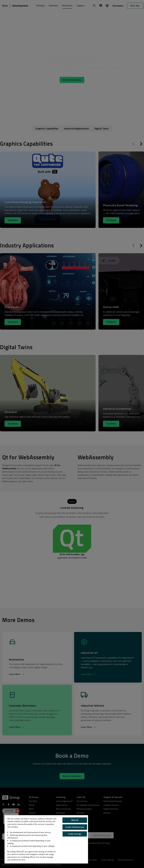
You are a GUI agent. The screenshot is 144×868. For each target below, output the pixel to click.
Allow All (75, 820)
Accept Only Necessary (75, 827)
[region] (46, 839)
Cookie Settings (75, 834)
